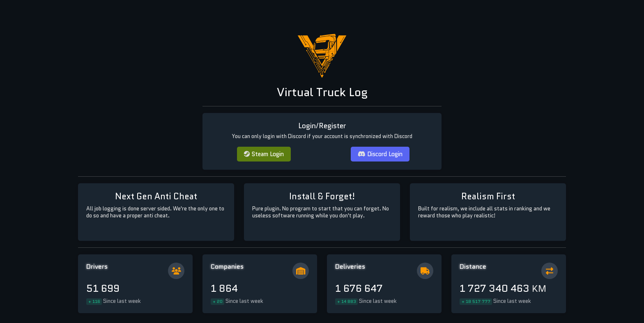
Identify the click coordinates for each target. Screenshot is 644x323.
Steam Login (264, 154)
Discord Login (380, 154)
